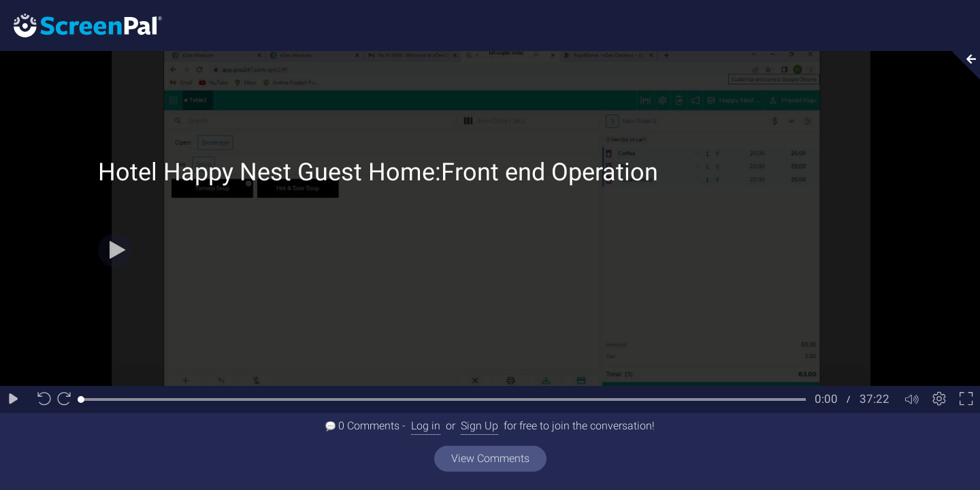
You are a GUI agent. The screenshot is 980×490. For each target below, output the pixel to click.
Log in (426, 426)
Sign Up (479, 426)
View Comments (490, 458)
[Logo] (81, 25)
